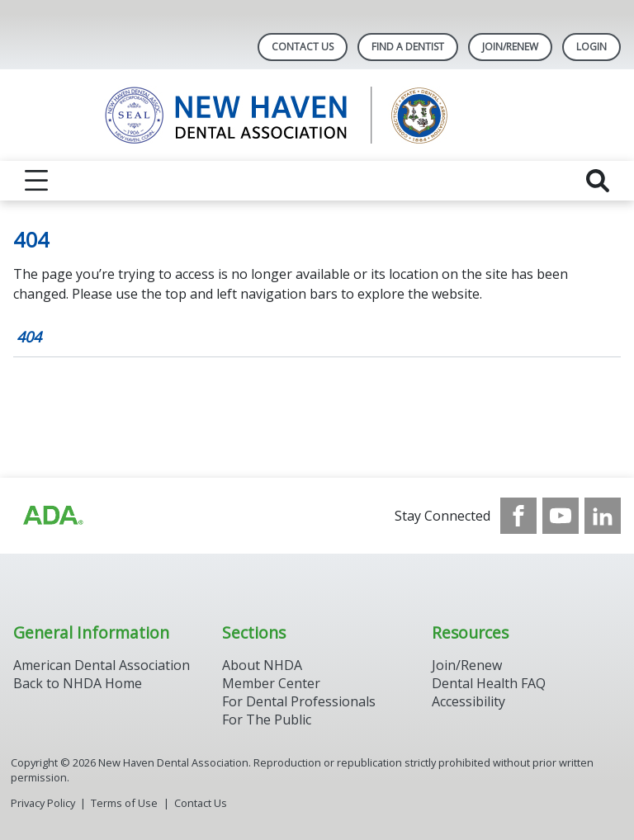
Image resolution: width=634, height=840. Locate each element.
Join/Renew (510, 47)
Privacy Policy (43, 803)
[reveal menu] (36, 181)
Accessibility (468, 701)
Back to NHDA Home (78, 683)
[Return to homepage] (317, 115)
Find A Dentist (408, 47)
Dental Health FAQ (489, 683)
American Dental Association (102, 665)
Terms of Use (124, 803)
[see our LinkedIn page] (603, 516)
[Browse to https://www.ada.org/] (52, 516)
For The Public (267, 720)
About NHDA (262, 665)
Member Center (271, 683)
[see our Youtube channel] (561, 516)
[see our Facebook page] (518, 516)
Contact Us (303, 47)
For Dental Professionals (299, 701)
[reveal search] (598, 181)
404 (29, 337)
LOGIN (591, 47)
